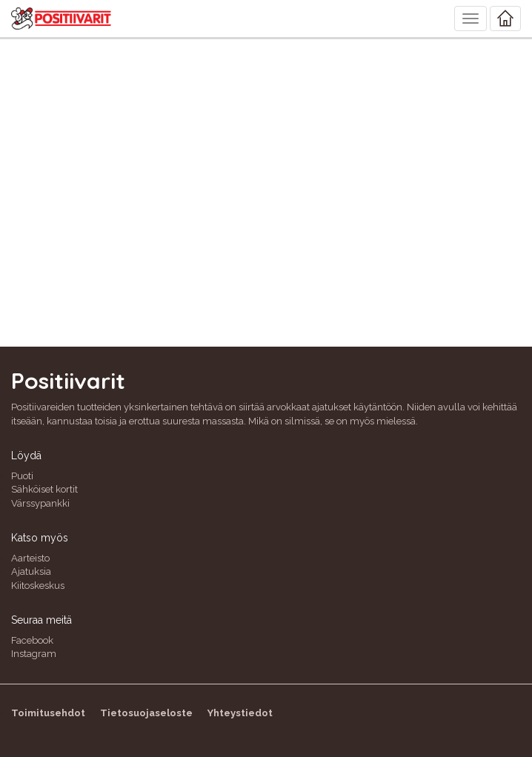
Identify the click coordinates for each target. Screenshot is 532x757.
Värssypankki (40, 503)
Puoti (22, 476)
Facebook (32, 640)
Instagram (34, 654)
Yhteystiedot (240, 713)
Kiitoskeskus (38, 586)
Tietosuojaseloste (146, 713)
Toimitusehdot (48, 713)
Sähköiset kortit (44, 489)
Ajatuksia (31, 571)
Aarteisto (30, 558)
